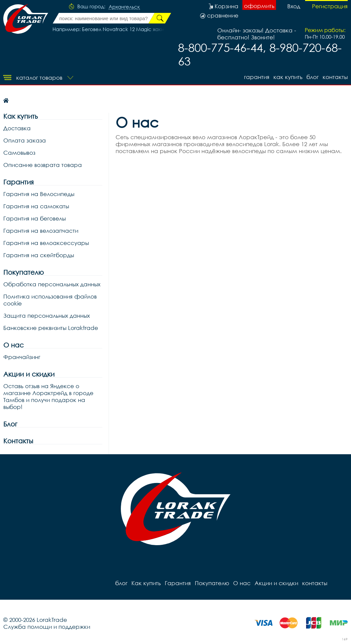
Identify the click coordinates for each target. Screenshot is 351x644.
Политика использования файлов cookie (50, 300)
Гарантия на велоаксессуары (46, 243)
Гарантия (257, 77)
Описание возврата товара (43, 165)
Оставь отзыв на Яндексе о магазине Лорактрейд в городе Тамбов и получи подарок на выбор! (48, 396)
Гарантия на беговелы (35, 218)
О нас (14, 345)
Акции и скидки (29, 374)
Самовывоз (19, 153)
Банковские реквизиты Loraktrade (51, 328)
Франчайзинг (22, 357)
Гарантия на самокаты (36, 206)
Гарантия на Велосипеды (39, 194)
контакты (335, 77)
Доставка (17, 128)
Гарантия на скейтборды (39, 255)
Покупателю (24, 272)
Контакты (18, 441)
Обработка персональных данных (52, 284)
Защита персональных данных (47, 316)
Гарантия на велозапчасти (41, 231)
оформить (259, 6)
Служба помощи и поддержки (47, 627)
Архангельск (124, 7)
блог (313, 77)
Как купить (288, 77)
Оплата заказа (25, 140)
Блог (10, 424)
